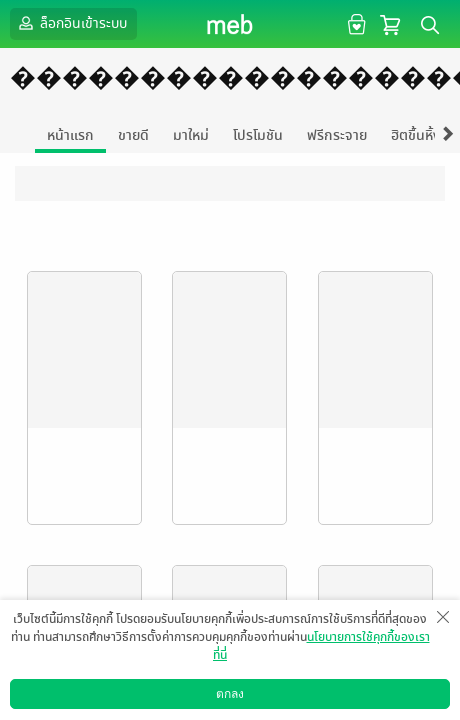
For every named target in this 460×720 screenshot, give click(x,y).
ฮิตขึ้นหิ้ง (416, 135)
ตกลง (230, 694)
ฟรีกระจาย (337, 135)
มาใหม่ (191, 135)
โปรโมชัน (258, 135)
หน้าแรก (70, 135)
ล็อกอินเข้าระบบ (71, 23)
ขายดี (133, 135)
